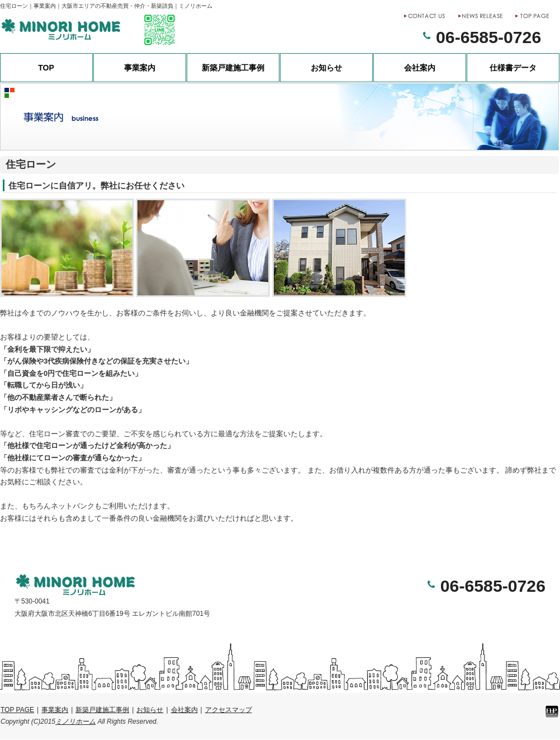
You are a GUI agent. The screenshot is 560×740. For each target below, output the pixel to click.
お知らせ (326, 68)
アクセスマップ (229, 710)
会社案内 (420, 68)
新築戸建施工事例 (233, 68)
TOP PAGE (17, 710)
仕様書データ (513, 68)
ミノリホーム (75, 722)
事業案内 (140, 68)
